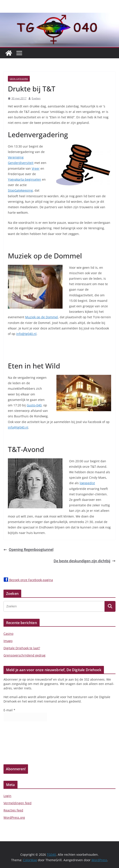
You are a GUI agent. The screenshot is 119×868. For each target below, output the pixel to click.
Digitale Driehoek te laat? (22, 648)
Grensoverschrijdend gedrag (24, 655)
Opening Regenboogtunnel (28, 550)
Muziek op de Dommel (42, 317)
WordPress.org (14, 817)
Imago (8, 641)
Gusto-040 (34, 405)
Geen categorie (19, 79)
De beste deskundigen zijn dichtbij (85, 561)
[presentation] (21, 744)
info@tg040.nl (26, 334)
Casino (8, 634)
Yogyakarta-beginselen (24, 179)
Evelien (36, 98)
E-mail (9, 710)
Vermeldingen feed (17, 803)
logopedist (87, 483)
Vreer (36, 168)
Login (7, 796)
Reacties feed (13, 810)
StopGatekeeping (20, 190)
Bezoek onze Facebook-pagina (28, 580)
